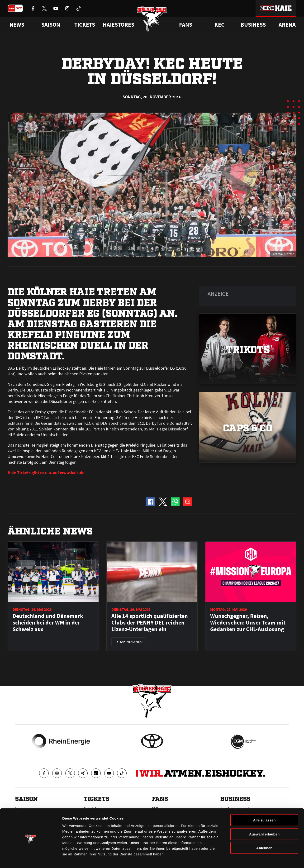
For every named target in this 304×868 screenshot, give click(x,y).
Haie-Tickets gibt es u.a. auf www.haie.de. (46, 473)
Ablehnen (264, 833)
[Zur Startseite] (152, 20)
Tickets (85, 25)
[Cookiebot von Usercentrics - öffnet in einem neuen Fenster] (31, 859)
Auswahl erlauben (264, 819)
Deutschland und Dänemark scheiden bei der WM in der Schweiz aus (48, 623)
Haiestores (119, 25)
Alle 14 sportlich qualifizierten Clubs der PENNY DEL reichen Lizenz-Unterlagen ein (150, 623)
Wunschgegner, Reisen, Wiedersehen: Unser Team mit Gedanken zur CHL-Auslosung (248, 623)
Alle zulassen (264, 805)
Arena (287, 25)
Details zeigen (253, 859)
